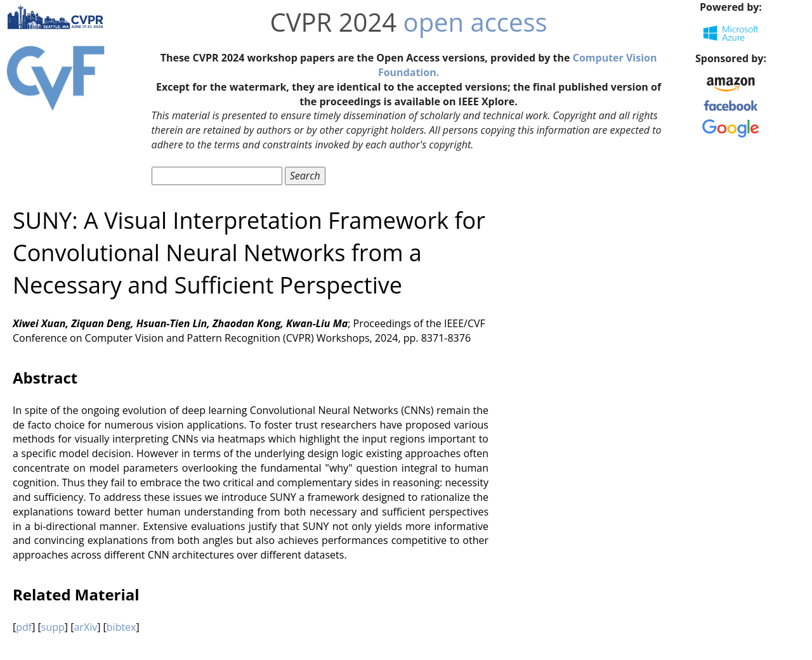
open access (475, 22)
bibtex (121, 627)
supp (53, 627)
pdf (24, 627)
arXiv (85, 627)
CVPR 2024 (334, 22)
